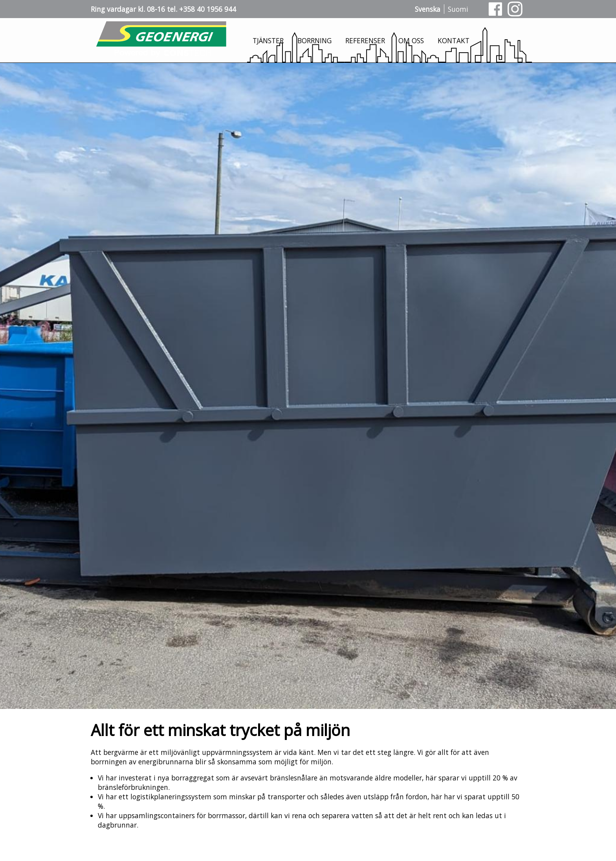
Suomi (458, 9)
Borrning (314, 40)
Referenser (365, 40)
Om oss (411, 40)
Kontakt (454, 40)
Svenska (428, 9)
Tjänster (268, 40)
